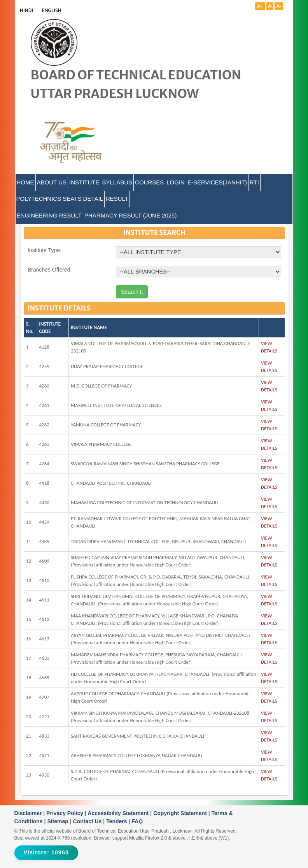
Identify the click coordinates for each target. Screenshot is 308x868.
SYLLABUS (117, 182)
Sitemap (58, 821)
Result (117, 199)
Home (25, 182)
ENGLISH (52, 10)
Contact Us (88, 821)
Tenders (117, 821)
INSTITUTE (84, 182)
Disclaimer (29, 813)
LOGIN (176, 182)
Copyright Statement (181, 813)
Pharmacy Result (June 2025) (131, 215)
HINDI (26, 10)
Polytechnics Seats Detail (60, 199)
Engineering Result (49, 215)
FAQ (137, 821)
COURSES (149, 182)
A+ (260, 6)
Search (132, 292)
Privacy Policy (66, 813)
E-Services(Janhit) (217, 182)
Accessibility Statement (119, 813)
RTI (254, 182)
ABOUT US (52, 182)
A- (279, 6)
